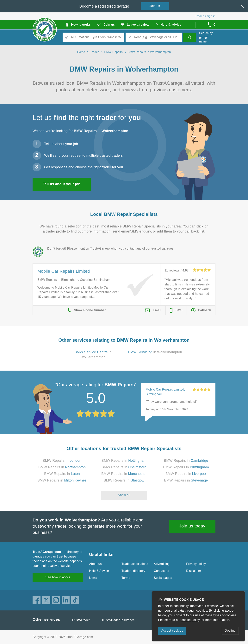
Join (155, 6)
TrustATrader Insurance (118, 620)
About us (95, 564)
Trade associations (135, 564)
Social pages (163, 578)
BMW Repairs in (62, 461)
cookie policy (191, 620)
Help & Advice (99, 571)
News (93, 578)
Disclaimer (194, 571)
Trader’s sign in (205, 16)
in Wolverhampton (155, 352)
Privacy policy (196, 564)
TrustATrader (81, 620)
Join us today (192, 526)
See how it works (58, 577)
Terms (126, 578)
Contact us (161, 571)
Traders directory (133, 571)
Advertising (162, 564)
